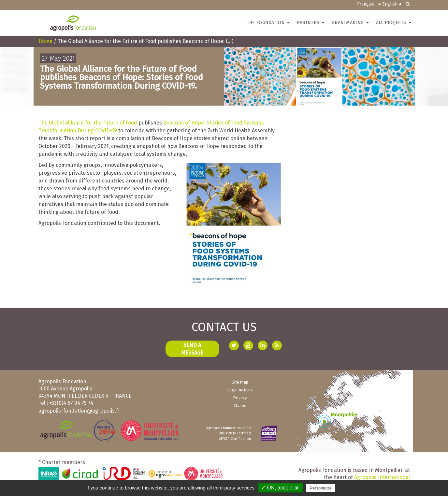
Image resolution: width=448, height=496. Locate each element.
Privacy (240, 398)
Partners (311, 23)
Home (45, 41)
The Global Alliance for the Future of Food (88, 123)
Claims (240, 406)
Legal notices (240, 390)
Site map (240, 382)
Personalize (321, 488)
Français (366, 4)
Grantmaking (350, 23)
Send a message (192, 349)
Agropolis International (382, 477)
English (390, 4)
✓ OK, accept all (280, 488)
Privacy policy (352, 488)
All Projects (394, 23)
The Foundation (268, 23)
